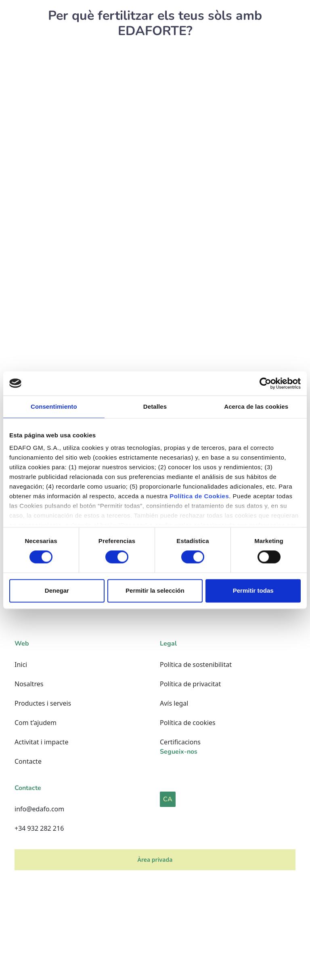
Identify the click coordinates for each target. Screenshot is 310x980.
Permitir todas (253, 590)
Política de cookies (188, 723)
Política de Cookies (199, 496)
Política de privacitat (190, 684)
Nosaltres (29, 684)
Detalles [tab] (155, 406)
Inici (21, 664)
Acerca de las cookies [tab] (256, 406)
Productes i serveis (43, 703)
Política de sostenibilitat (196, 664)
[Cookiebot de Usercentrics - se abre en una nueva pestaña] (265, 383)
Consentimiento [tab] (54, 406)
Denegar (57, 590)
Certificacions (180, 742)
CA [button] (168, 799)
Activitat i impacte (41, 742)
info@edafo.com (39, 809)
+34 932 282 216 (39, 828)
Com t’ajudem (36, 723)
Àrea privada (155, 860)
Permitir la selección (155, 590)
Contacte (28, 761)
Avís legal (174, 703)
